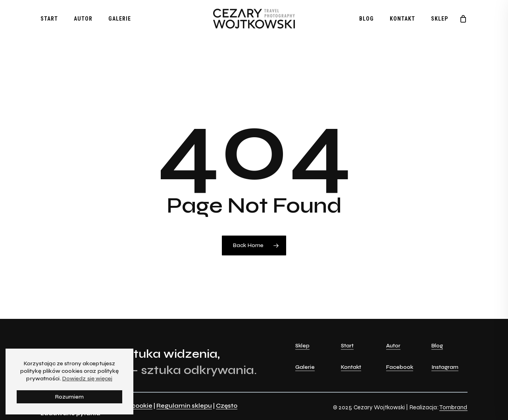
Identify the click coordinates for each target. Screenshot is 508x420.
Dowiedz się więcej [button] (88, 379)
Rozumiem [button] (70, 397)
